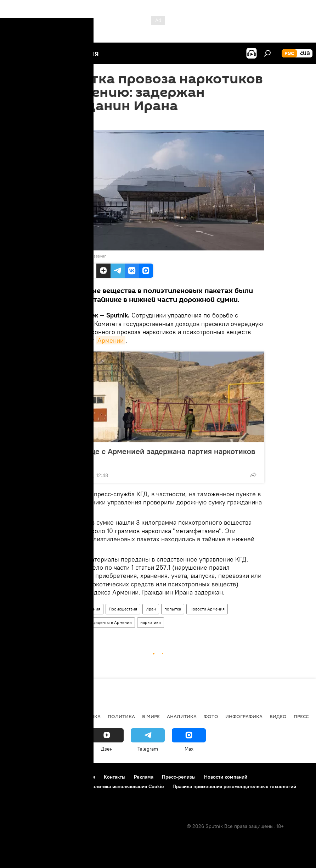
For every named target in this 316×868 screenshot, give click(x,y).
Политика (121, 716)
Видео (278, 716)
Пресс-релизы (179, 777)
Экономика (85, 716)
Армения (92, 609)
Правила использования (67, 777)
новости (19, 716)
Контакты (115, 777)
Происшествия (123, 609)
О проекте (19, 777)
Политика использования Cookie (126, 786)
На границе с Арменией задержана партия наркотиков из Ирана (157, 456)
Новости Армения (207, 609)
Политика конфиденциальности (44, 786)
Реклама (144, 777)
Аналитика (182, 716)
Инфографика (244, 716)
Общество (65, 609)
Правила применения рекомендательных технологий (234, 786)
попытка (173, 609)
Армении (111, 340)
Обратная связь (25, 796)
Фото (211, 716)
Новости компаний (226, 777)
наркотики (151, 622)
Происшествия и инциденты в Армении (93, 622)
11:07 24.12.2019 (70, 121)
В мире (151, 716)
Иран (151, 609)
